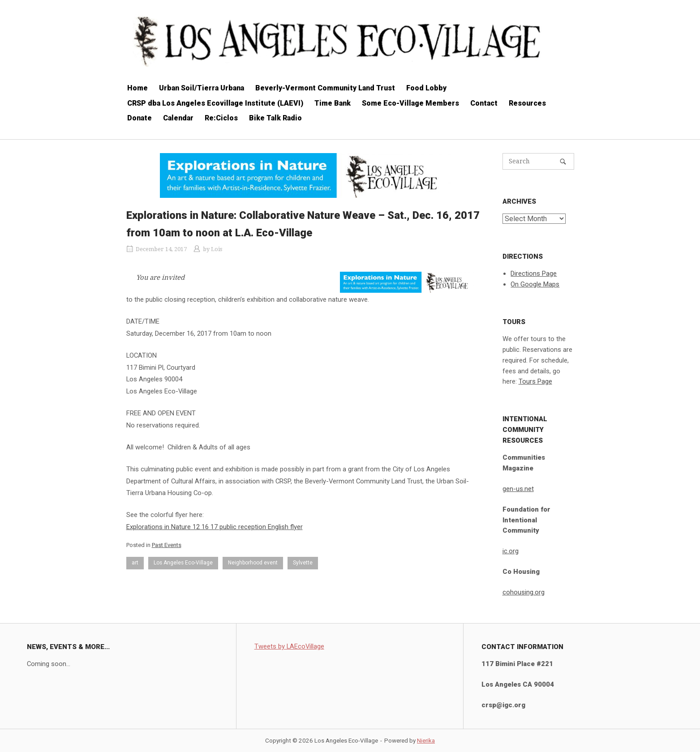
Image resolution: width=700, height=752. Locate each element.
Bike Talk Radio (275, 118)
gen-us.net (518, 489)
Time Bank (333, 103)
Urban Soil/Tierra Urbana (202, 88)
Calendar (178, 118)
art (135, 563)
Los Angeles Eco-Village (183, 563)
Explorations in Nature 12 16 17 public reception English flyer (215, 527)
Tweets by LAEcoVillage (289, 646)
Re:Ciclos (221, 118)
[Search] (563, 161)
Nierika (426, 741)
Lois (217, 249)
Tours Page (535, 381)
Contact (484, 103)
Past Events (167, 545)
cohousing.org (524, 592)
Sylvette (303, 563)
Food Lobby (426, 88)
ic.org (511, 551)
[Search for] (538, 161)
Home (137, 88)
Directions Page (534, 273)
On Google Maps (535, 284)
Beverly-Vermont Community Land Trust (325, 88)
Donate (140, 118)
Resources (527, 103)
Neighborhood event (253, 563)
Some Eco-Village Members (410, 103)
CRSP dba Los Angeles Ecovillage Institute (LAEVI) (215, 103)
